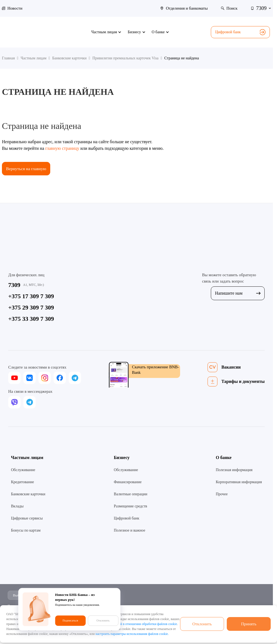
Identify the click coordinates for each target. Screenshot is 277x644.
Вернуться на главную (27, 169)
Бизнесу (122, 458)
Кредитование (23, 482)
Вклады (17, 506)
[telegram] (75, 378)
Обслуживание (23, 470)
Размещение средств (130, 506)
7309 (14, 285)
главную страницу (62, 148)
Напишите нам (238, 293)
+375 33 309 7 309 (31, 319)
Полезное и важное (129, 531)
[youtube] (14, 378)
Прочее (222, 494)
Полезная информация (234, 470)
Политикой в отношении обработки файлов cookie (142, 624)
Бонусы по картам (26, 531)
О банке (224, 458)
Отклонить (202, 624)
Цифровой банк (240, 32)
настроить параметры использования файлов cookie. (132, 634)
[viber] (14, 403)
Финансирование (128, 482)
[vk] (30, 378)
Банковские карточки (28, 494)
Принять (249, 624)
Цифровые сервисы (27, 519)
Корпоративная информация (239, 482)
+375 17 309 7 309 (31, 296)
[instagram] (45, 378)
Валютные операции (130, 494)
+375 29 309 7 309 (31, 308)
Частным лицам (27, 458)
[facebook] (60, 378)
